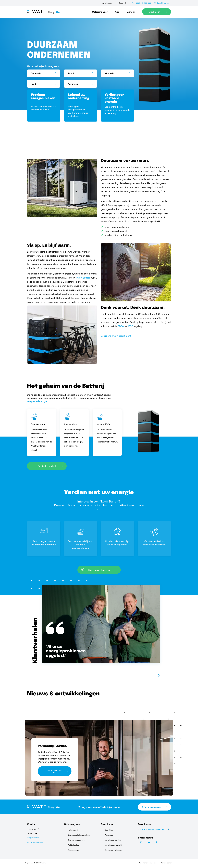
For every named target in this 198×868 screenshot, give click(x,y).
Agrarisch (73, 84)
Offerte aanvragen (152, 807)
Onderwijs (36, 72)
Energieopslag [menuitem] (74, 850)
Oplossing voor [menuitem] (100, 12)
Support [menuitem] (122, 3)
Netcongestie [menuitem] (73, 830)
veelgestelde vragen (38, 401)
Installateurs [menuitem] (107, 3)
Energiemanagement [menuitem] (76, 840)
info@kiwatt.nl (163, 3)
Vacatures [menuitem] (109, 835)
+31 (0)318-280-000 (143, 3)
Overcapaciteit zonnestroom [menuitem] (79, 835)
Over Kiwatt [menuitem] (109, 830)
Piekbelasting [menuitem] (73, 845)
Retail (71, 72)
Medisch (109, 72)
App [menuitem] (117, 12)
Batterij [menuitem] (131, 12)
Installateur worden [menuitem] (113, 840)
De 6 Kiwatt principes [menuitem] (113, 850)
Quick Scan (154, 12)
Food (33, 84)
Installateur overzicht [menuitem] (113, 845)
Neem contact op (55, 771)
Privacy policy (166, 864)
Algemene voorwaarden (148, 864)
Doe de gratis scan (99, 570)
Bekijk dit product (47, 466)
